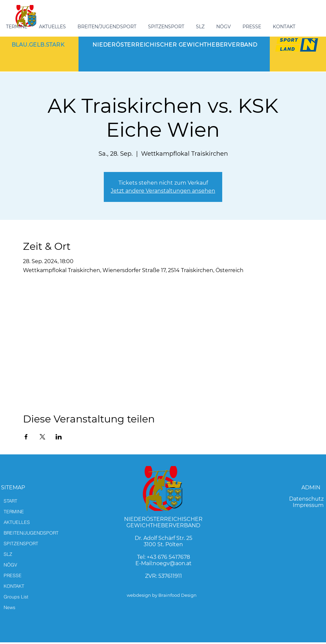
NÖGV (10, 565)
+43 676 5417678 (168, 557)
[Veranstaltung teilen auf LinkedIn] (59, 437)
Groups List (16, 597)
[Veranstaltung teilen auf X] (42, 437)
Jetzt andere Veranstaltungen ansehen (163, 191)
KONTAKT (14, 586)
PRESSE (13, 575)
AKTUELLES (17, 522)
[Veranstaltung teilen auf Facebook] (26, 437)
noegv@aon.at (172, 563)
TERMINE (14, 512)
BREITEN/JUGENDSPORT (31, 533)
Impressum (308, 505)
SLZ (8, 554)
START (10, 501)
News (9, 607)
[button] (108, 27)
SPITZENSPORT (21, 544)
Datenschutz (306, 499)
